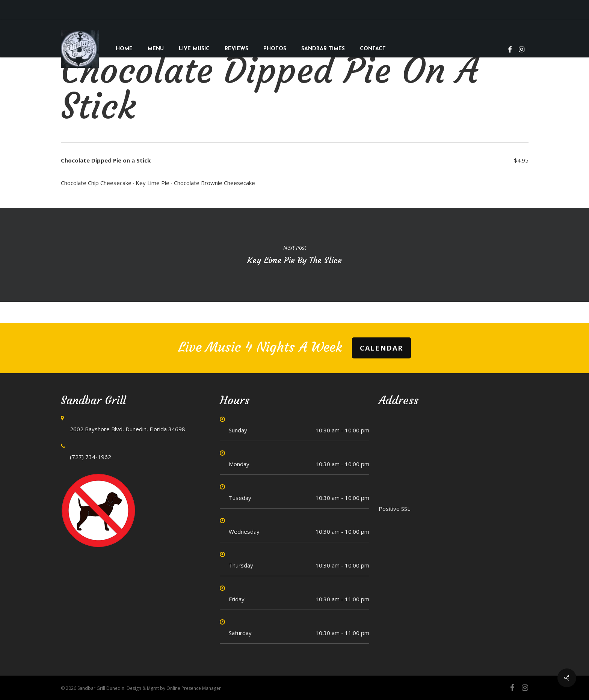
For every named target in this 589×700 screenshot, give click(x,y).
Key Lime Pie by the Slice (294, 255)
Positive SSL (394, 509)
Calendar (381, 348)
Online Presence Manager (194, 688)
